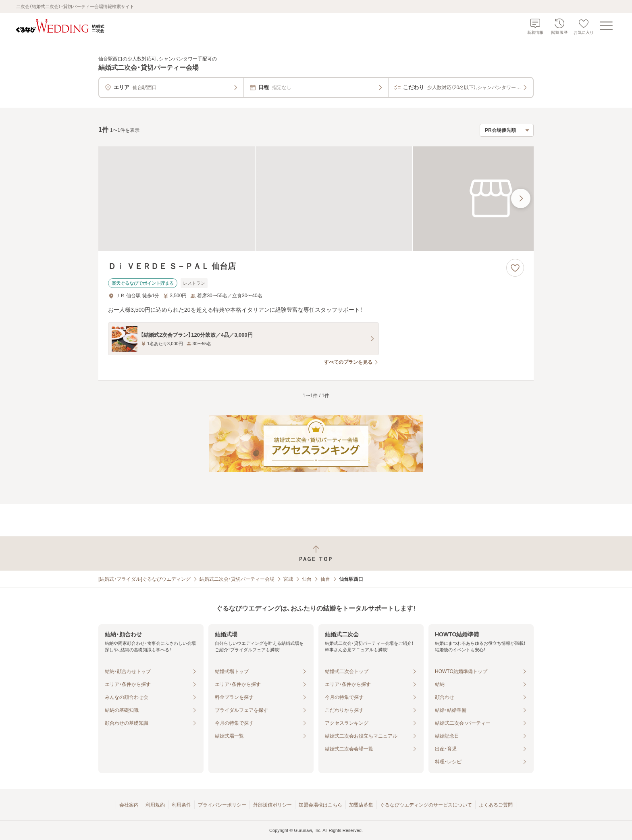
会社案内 (129, 805)
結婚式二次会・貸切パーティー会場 (237, 579)
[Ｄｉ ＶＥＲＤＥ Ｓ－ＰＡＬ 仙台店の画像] (316, 199)
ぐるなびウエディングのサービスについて (426, 805)
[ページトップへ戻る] (316, 553)
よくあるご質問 (496, 805)
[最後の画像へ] (521, 198)
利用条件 (181, 805)
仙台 (307, 579)
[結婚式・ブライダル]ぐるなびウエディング (144, 579)
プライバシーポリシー (222, 805)
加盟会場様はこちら (320, 805)
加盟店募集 (361, 805)
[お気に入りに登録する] (515, 268)
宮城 (288, 579)
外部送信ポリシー (272, 805)
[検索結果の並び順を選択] (507, 130)
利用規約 (155, 805)
